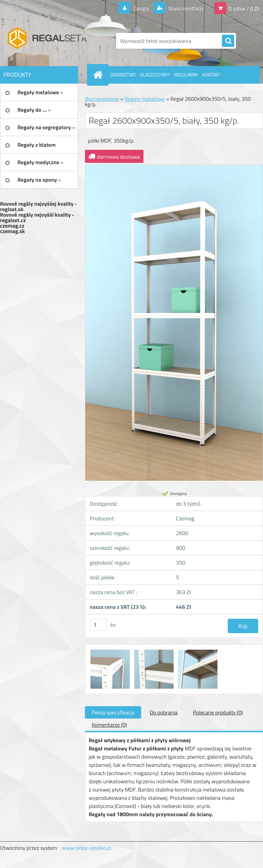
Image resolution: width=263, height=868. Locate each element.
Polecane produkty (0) (218, 712)
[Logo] (47, 41)
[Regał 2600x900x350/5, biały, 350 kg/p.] (111, 651)
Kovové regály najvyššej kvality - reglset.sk (39, 206)
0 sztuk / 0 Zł (244, 8)
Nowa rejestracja (184, 8)
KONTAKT (211, 75)
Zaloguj (137, 8)
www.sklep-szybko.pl (86, 848)
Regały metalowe (145, 99)
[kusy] (98, 625)
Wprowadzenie (102, 99)
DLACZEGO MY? (155, 75)
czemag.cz (12, 226)
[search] (228, 41)
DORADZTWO (123, 75)
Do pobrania (164, 712)
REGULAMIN (186, 75)
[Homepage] (99, 75)
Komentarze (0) (109, 725)
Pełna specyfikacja (113, 712)
